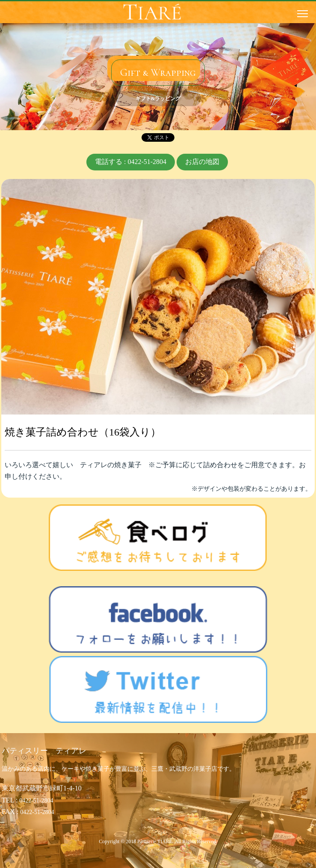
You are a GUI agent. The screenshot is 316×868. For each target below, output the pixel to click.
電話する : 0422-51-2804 (131, 162)
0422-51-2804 (36, 801)
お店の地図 (202, 162)
